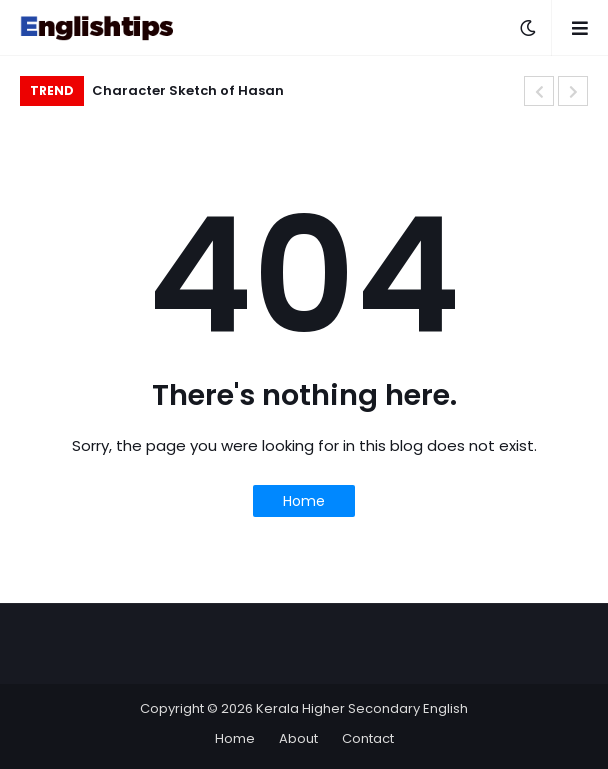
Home (304, 501)
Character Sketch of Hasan (188, 90)
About (298, 738)
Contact (368, 738)
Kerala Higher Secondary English (362, 708)
